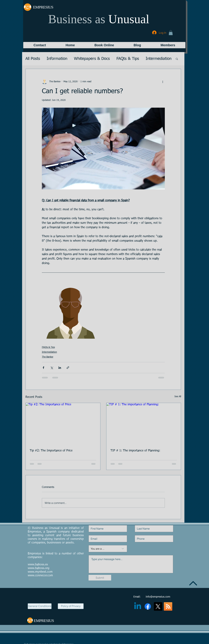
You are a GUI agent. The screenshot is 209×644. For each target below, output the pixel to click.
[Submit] (100, 578)
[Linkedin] (138, 606)
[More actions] (163, 82)
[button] (171, 33)
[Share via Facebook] (43, 368)
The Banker (48, 357)
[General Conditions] (40, 606)
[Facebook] (148, 606)
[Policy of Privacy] (71, 606)
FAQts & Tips (128, 59)
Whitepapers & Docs (92, 59)
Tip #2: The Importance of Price (51, 451)
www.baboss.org (39, 568)
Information (57, 59)
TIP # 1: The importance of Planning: (135, 451)
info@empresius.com (158, 597)
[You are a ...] (108, 549)
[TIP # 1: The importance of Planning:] (144, 424)
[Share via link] (68, 368)
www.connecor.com (40, 576)
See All (178, 397)
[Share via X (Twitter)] (52, 368)
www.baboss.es (38, 565)
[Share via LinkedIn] (60, 368)
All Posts (33, 59)
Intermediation (159, 59)
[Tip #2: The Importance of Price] (63, 424)
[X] (158, 606)
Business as (77, 19)
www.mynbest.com (40, 572)
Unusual (129, 19)
